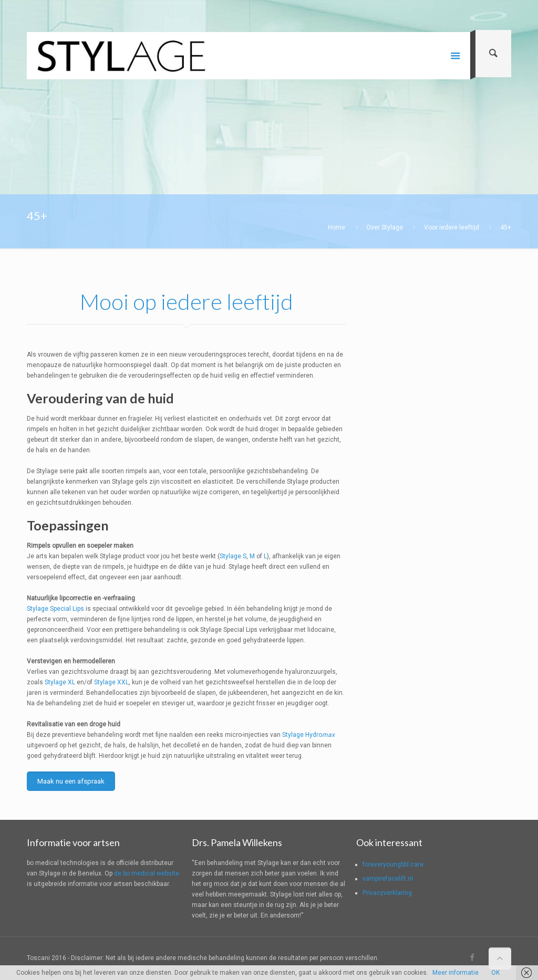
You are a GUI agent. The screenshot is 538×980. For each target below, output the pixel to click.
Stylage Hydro (308, 735)
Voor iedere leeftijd (452, 227)
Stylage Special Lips (55, 609)
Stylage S (233, 556)
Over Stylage (385, 227)
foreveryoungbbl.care (393, 864)
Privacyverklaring (387, 893)
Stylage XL (60, 682)
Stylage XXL (111, 682)
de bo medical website (147, 873)
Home (337, 227)
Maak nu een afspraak (71, 781)
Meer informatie (456, 973)
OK (495, 973)
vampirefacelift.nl (388, 879)
